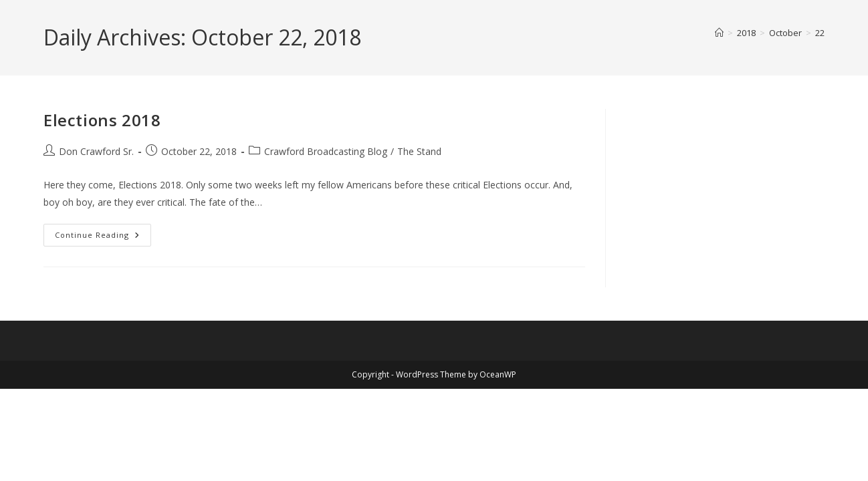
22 (820, 33)
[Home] (719, 33)
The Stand (419, 151)
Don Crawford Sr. (96, 151)
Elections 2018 (102, 120)
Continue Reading (103, 237)
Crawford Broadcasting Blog (326, 151)
